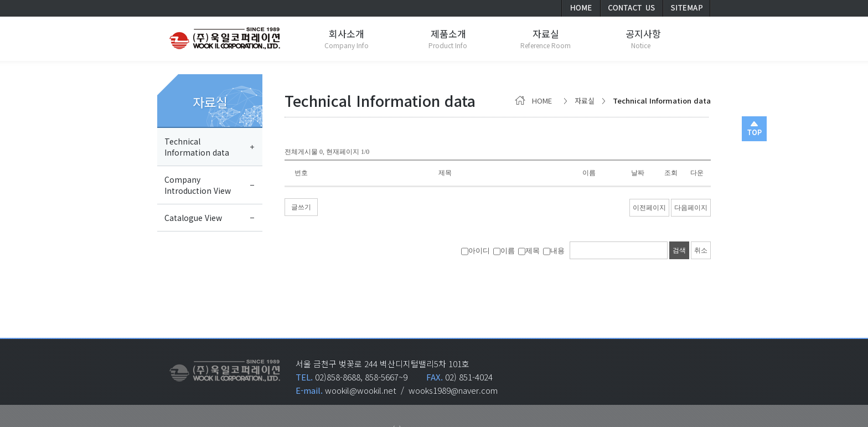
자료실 (210, 102)
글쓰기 (301, 207)
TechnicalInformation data (197, 147)
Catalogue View (193, 218)
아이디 (476, 251)
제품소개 (448, 34)
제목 (529, 251)
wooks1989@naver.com (453, 390)
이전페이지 (649, 208)
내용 (554, 251)
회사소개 (347, 34)
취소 (701, 250)
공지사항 (643, 34)
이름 (504, 251)
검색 (679, 250)
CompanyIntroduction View (198, 185)
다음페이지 (691, 208)
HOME (536, 101)
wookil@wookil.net (361, 390)
